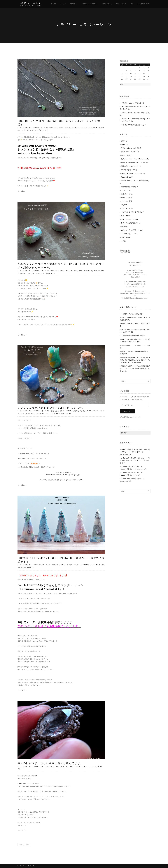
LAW (132, 4)
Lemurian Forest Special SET (40, 589)
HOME (54, 4)
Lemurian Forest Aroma (61, 413)
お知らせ (69, 271)
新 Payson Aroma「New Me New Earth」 (136, 159)
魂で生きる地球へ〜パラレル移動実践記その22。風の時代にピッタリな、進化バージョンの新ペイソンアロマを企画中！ (135, 360)
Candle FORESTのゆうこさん (36, 585)
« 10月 (122, 84)
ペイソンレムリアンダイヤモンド (36, 130)
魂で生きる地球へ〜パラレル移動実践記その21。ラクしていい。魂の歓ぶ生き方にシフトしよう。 (135, 368)
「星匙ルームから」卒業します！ (133, 103)
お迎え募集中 (28, 567)
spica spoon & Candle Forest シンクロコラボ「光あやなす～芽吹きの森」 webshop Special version (46, 149)
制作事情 (124, 226)
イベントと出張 (127, 201)
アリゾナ (124, 205)
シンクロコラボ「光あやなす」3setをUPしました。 (51, 408)
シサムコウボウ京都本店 (132, 282)
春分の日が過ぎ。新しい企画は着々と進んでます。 (50, 763)
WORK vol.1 (107, 4)
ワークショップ (94, 766)
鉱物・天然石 (126, 216)
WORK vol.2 (121, 4)
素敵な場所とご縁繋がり (130, 187)
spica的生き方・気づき (129, 170)
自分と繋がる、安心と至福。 (31, 5)
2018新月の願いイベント (130, 234)
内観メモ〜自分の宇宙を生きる (132, 230)
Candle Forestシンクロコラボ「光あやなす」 (38, 273)
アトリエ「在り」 (127, 208)
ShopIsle (20, 866)
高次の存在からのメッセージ (131, 166)
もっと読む (21, 191)
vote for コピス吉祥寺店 (132, 284)
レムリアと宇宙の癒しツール (131, 223)
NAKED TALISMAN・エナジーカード (133, 173)
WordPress (33, 866)
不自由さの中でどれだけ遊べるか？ (134, 125)
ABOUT (63, 4)
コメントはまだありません (54, 128)
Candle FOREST (23, 783)
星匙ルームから (31, 3)
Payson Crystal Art (128, 177)
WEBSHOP (74, 4)
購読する (127, 411)
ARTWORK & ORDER (90, 4)
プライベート (126, 190)
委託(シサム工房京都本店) (83, 271)
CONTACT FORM (144, 4)
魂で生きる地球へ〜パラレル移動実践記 (135, 162)
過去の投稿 (24, 845)
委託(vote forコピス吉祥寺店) (131, 148)
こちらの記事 (43, 158)
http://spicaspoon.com (135, 262)
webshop (69, 128)
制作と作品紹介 (80, 411)
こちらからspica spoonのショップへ (71, 480)
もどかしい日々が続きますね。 (132, 479)
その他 (123, 241)
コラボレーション (43, 413)
